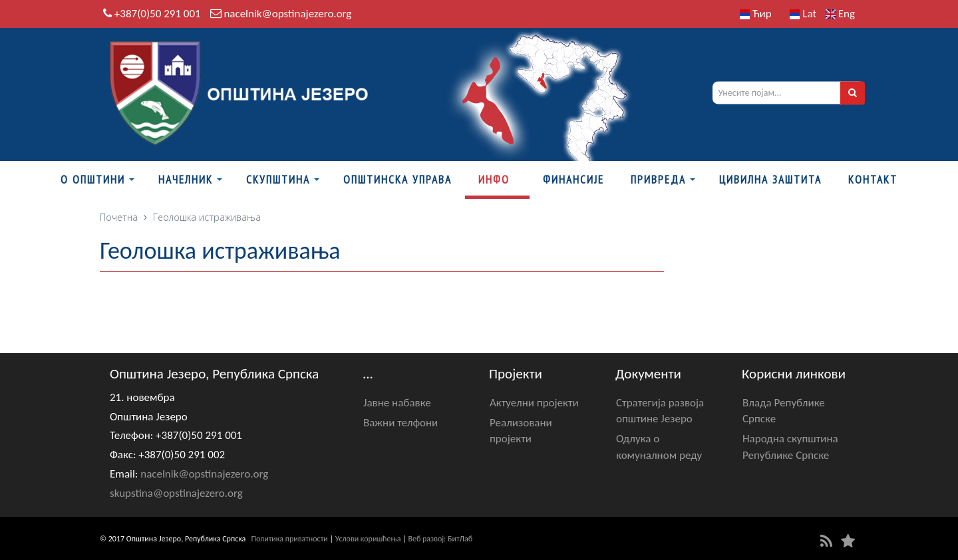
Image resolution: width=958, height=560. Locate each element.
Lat (803, 14)
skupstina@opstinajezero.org (176, 493)
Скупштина (278, 180)
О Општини (93, 180)
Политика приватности (290, 539)
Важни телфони (400, 423)
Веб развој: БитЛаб (440, 539)
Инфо (494, 180)
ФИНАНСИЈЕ (573, 180)
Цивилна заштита (770, 180)
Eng (840, 14)
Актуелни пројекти (534, 403)
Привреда (658, 180)
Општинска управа (398, 180)
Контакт (873, 180)
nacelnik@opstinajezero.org (287, 14)
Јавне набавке (397, 403)
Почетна (119, 217)
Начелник (186, 180)
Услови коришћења (368, 539)
